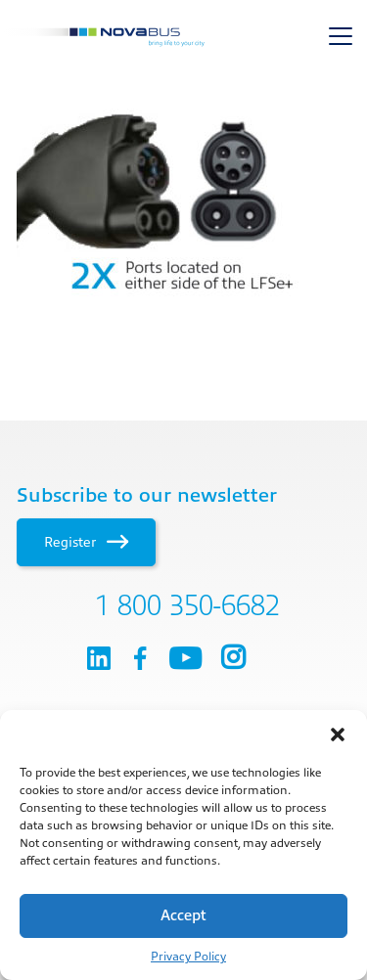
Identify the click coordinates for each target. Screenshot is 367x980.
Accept (183, 916)
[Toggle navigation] (341, 36)
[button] (338, 735)
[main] (183, 200)
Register (86, 542)
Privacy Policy (188, 957)
